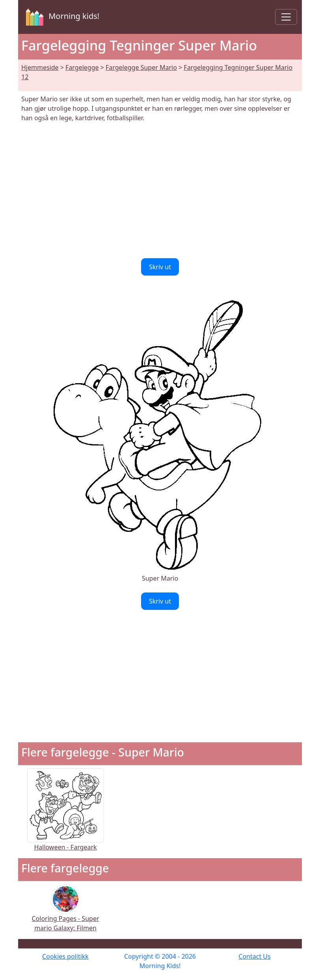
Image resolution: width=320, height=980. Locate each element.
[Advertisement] (160, 190)
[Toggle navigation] (286, 17)
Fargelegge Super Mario (141, 67)
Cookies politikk (65, 956)
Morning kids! (61, 17)
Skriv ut (160, 267)
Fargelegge (82, 67)
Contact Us (254, 956)
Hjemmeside (40, 67)
